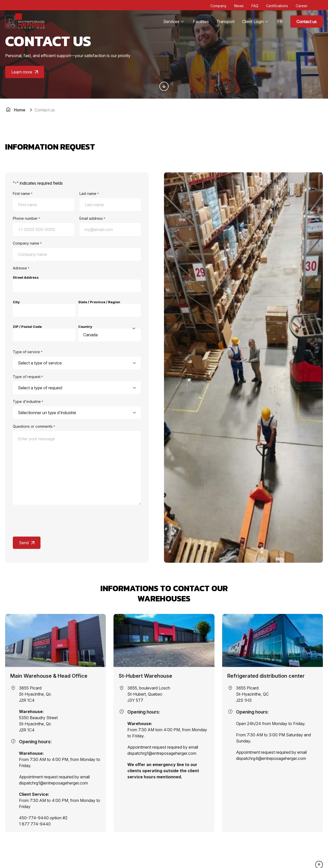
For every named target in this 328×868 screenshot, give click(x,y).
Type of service (28, 352)
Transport (225, 22)
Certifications (277, 6)
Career (302, 6)
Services (171, 22)
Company (218, 6)
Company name (27, 243)
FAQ (255, 6)
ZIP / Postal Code (27, 327)
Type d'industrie (28, 401)
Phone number (27, 218)
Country (85, 327)
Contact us (307, 22)
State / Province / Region (99, 302)
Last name (89, 194)
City (16, 302)
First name (23, 194)
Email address (92, 218)
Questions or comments (34, 426)
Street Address (26, 277)
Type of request (28, 377)
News (239, 6)
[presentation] (52, 521)
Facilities (201, 22)
